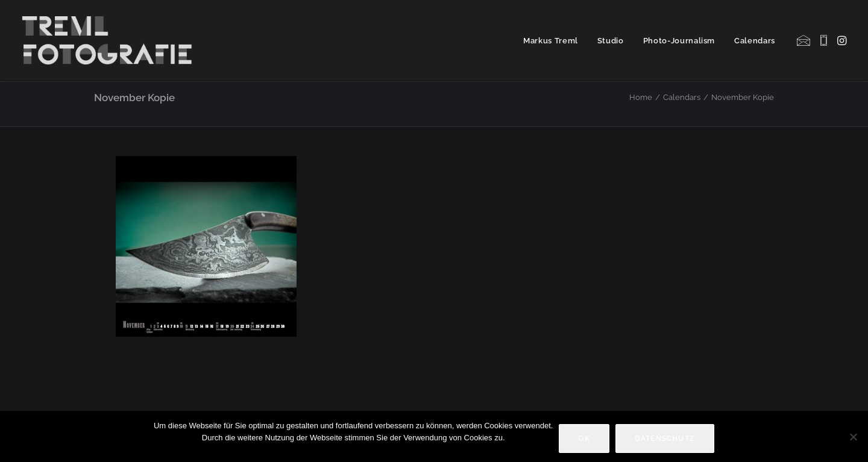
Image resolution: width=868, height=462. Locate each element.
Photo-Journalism (679, 41)
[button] (804, 40)
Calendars (755, 41)
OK (584, 439)
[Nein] (853, 437)
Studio (611, 41)
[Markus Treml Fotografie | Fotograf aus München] (109, 40)
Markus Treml (551, 41)
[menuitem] (551, 40)
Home (641, 97)
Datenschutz (665, 439)
